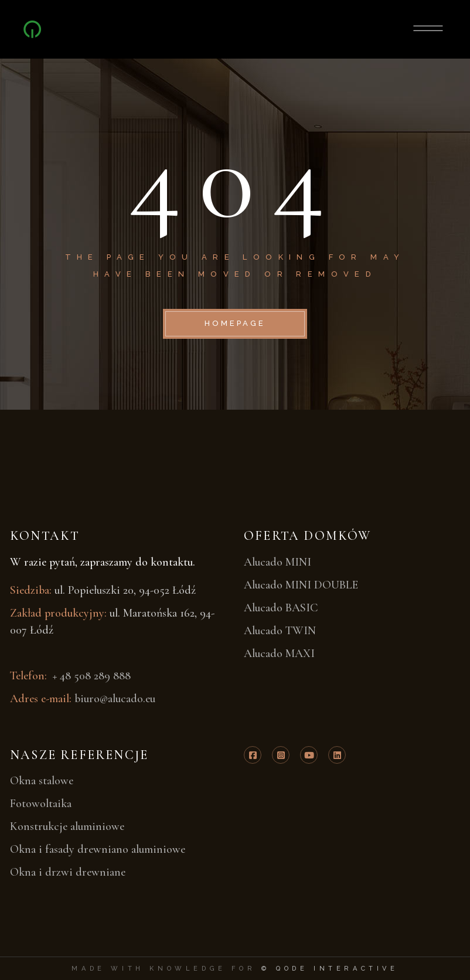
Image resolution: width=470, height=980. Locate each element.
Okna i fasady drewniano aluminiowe (98, 849)
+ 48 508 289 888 (90, 676)
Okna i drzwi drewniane (68, 872)
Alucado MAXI (279, 654)
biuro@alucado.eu (115, 699)
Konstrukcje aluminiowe (67, 826)
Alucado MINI (277, 562)
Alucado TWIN (280, 631)
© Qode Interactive (330, 969)
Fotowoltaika (41, 804)
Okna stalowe (42, 781)
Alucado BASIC (281, 608)
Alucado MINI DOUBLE (301, 585)
